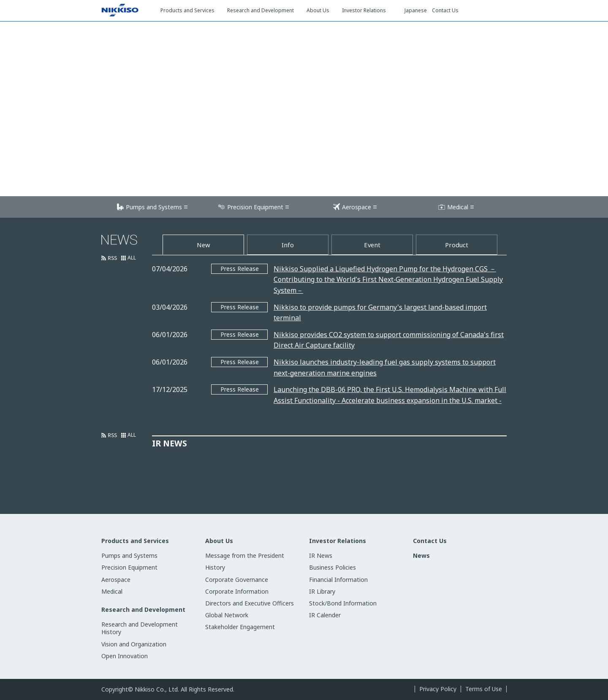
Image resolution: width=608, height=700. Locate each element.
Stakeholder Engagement (240, 627)
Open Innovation (125, 656)
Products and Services (135, 541)
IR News (321, 555)
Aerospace (357, 207)
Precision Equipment (255, 207)
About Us (219, 541)
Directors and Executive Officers (250, 603)
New (204, 245)
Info (288, 245)
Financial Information (338, 580)
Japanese (416, 11)
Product (457, 245)
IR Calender (325, 615)
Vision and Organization (134, 644)
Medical (458, 207)
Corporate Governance (237, 580)
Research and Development (143, 610)
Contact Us (445, 11)
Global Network (227, 615)
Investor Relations (338, 541)
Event (372, 245)
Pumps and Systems (154, 207)
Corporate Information (237, 591)
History (215, 567)
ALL (132, 258)
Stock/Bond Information (343, 603)
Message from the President (245, 555)
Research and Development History (140, 628)
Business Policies (332, 567)
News (421, 555)
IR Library (322, 591)
